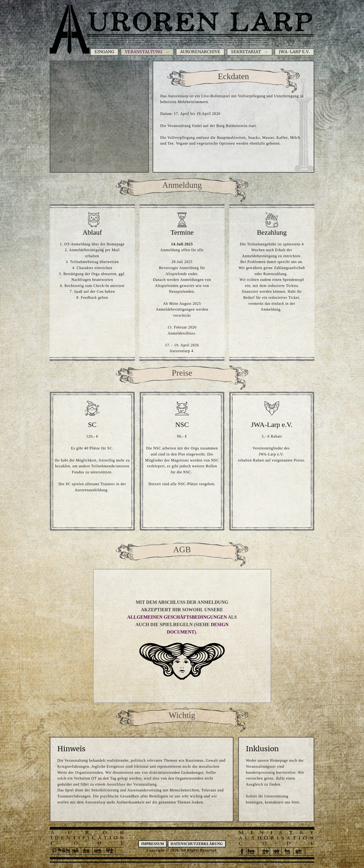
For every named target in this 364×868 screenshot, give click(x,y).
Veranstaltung (144, 52)
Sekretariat (246, 52)
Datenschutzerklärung (197, 844)
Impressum (153, 844)
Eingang (104, 52)
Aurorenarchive (200, 52)
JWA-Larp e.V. (294, 52)
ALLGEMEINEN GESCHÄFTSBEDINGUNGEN (177, 617)
